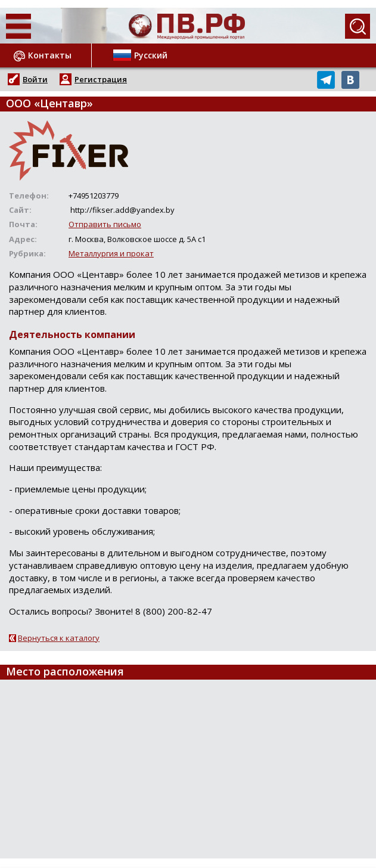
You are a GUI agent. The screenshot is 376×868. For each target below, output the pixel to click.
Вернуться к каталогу (59, 638)
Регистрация (101, 79)
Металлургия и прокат (111, 253)
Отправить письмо (105, 224)
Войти (35, 79)
